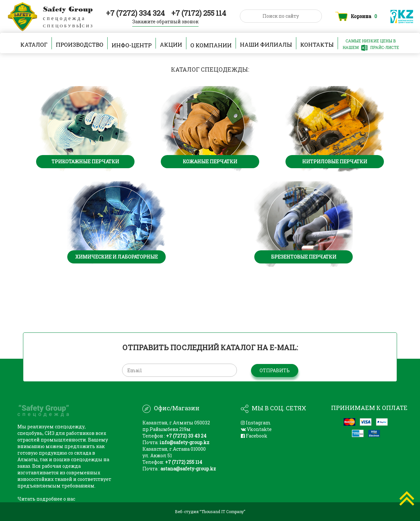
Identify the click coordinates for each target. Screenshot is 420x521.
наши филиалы (266, 45)
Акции (171, 45)
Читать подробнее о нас (46, 499)
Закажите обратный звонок (165, 22)
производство (80, 45)
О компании (211, 45)
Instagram (256, 423)
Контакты (317, 45)
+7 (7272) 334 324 (136, 13)
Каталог (34, 45)
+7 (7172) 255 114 (199, 13)
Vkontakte (256, 429)
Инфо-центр (132, 45)
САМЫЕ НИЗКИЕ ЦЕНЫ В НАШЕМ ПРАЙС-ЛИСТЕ (371, 45)
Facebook (254, 436)
